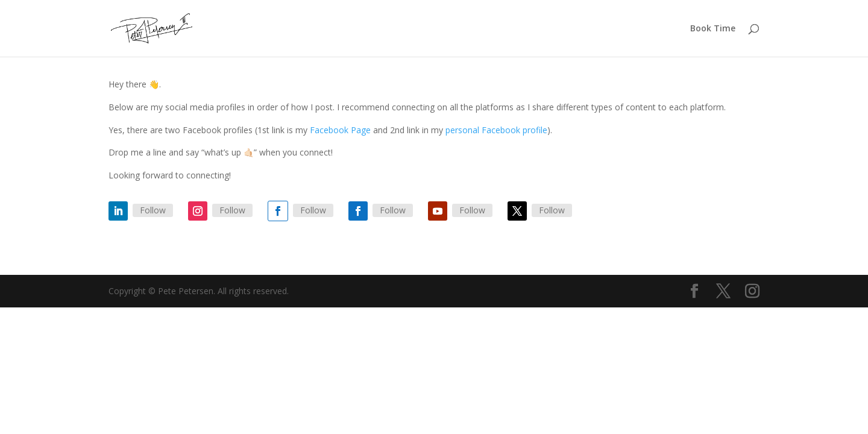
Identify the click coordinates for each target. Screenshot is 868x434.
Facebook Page (340, 130)
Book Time (713, 29)
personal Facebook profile (496, 130)
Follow (153, 210)
